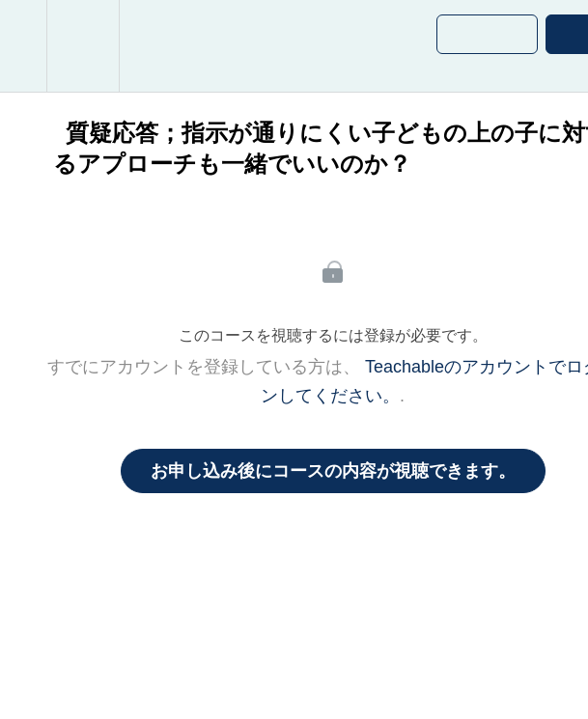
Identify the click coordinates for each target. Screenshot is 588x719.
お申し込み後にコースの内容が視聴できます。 (333, 471)
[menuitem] (83, 46)
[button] (23, 46)
